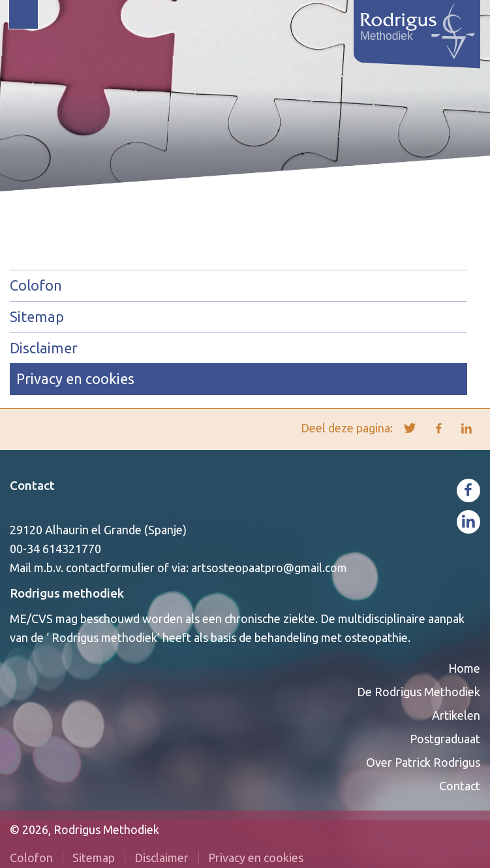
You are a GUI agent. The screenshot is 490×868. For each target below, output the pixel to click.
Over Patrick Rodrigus (423, 762)
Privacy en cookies (75, 379)
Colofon (36, 285)
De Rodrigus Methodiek (419, 692)
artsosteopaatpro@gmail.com (269, 568)
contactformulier (110, 568)
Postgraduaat (445, 739)
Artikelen (456, 715)
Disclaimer (44, 348)
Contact (32, 485)
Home (464, 668)
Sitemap (37, 317)
